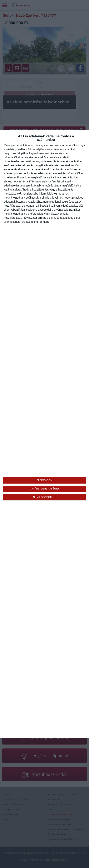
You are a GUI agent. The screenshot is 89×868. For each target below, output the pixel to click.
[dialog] (44, 434)
